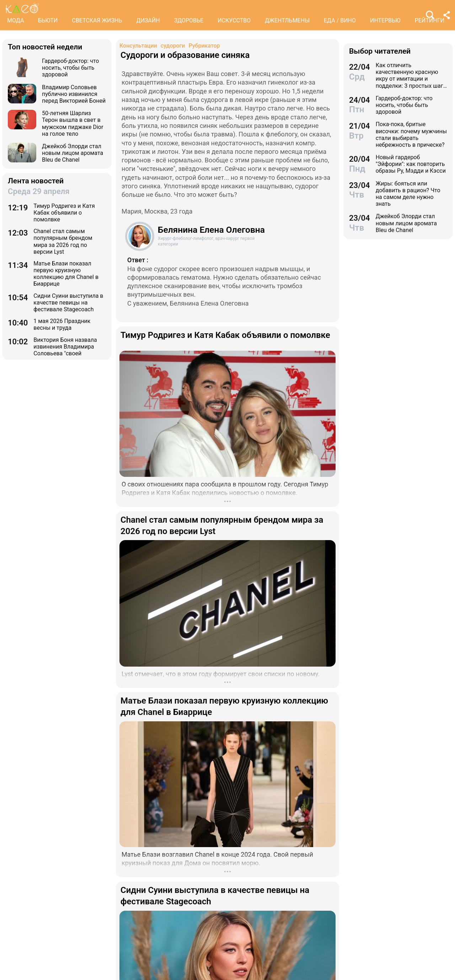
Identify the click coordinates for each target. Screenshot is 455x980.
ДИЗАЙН (148, 20)
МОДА (15, 20)
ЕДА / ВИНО (340, 20)
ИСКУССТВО (234, 20)
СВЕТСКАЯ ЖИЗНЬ (97, 20)
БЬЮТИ (48, 20)
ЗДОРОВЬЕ (189, 20)
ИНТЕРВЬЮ (385, 20)
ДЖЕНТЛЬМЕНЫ (287, 20)
